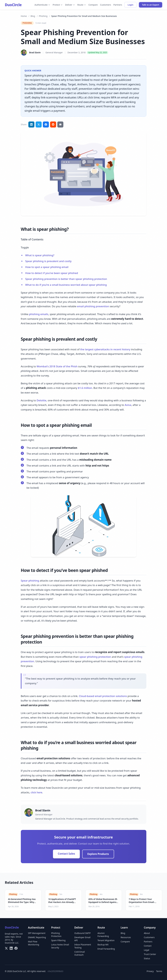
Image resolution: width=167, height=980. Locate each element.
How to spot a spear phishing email (47, 267)
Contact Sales (66, 854)
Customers (105, 5)
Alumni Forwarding (103, 935)
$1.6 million (85, 388)
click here (36, 792)
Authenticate (42, 5)
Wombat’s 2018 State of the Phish (57, 366)
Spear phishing (30, 581)
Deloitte (42, 400)
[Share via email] (60, 124)
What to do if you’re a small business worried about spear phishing (66, 285)
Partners (118, 5)
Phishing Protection (56, 935)
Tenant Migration (106, 940)
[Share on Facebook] (46, 124)
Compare (93, 5)
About (147, 933)
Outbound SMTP (83, 933)
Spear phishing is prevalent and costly (48, 261)
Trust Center (150, 954)
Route (82, 5)
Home (24, 16)
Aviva (128, 405)
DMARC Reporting (37, 937)
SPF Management (37, 933)
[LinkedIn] (11, 948)
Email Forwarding (106, 949)
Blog (33, 16)
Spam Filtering (58, 940)
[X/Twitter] (6, 948)
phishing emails (39, 314)
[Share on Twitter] (39, 124)
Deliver (70, 5)
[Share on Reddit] (53, 124)
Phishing (43, 16)
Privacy (150, 971)
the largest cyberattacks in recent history (105, 349)
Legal (146, 950)
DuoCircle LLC (12, 943)
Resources (126, 937)
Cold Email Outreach (80, 953)
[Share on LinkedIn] (31, 124)
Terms (159, 971)
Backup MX (103, 945)
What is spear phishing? (40, 255)
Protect (58, 5)
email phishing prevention (93, 306)
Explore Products (98, 854)
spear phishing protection (95, 657)
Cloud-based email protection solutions (103, 696)
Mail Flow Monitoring (34, 943)
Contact (148, 946)
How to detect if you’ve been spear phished (52, 273)
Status (147, 958)
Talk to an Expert (151, 5)
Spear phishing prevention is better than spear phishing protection (66, 279)
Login (130, 5)
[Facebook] (16, 948)
